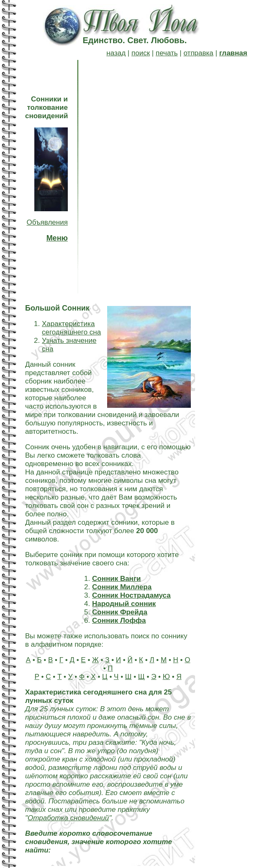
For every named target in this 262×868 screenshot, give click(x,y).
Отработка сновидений (68, 818)
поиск (141, 53)
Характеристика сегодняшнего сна (71, 328)
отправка (199, 53)
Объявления (47, 222)
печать (167, 53)
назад (116, 53)
